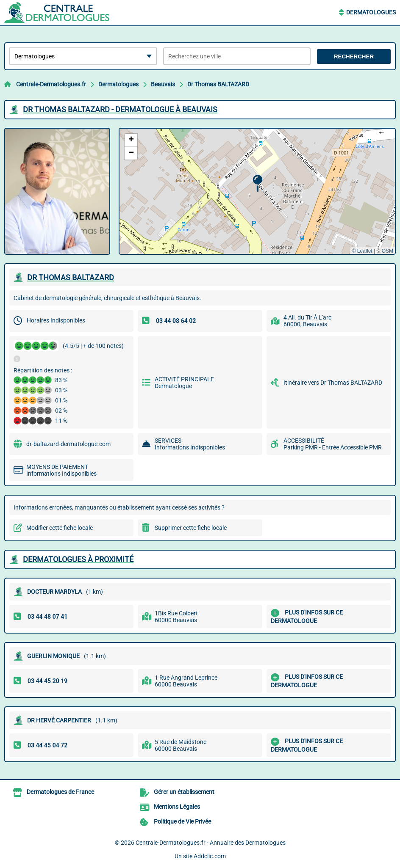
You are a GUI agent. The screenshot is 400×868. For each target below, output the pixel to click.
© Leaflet (362, 251)
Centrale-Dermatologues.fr (51, 84)
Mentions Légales (177, 807)
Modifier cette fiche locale (60, 528)
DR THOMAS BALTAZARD (71, 277)
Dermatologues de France (60, 792)
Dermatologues (371, 12)
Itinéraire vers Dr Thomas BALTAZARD (333, 383)
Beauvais (163, 84)
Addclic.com (210, 856)
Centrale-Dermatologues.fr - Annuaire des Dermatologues (211, 843)
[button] (257, 183)
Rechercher (354, 56)
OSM (387, 251)
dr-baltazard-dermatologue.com (68, 444)
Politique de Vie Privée (182, 821)
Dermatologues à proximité (78, 559)
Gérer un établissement (184, 792)
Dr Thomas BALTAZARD (218, 84)
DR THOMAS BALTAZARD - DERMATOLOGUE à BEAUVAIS (120, 109)
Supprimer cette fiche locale (191, 528)
